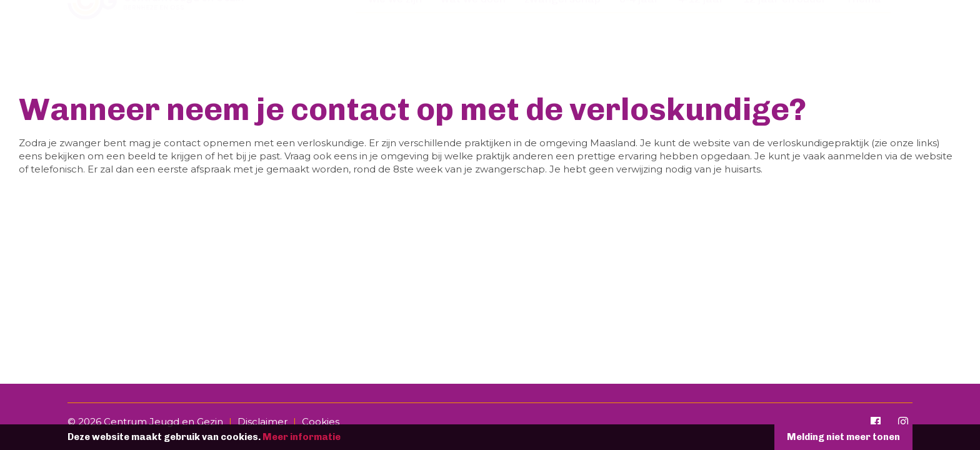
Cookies (321, 422)
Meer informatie (302, 437)
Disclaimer (262, 422)
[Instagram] (903, 422)
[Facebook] (876, 422)
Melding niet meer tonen (843, 437)
